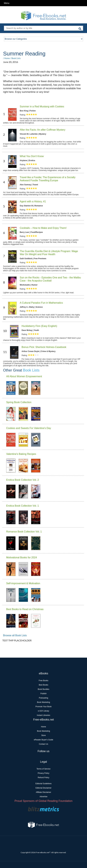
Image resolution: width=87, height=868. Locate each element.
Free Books (43, 681)
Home (7, 58)
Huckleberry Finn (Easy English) (39, 326)
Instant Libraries (43, 715)
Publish (43, 694)
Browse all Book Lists (15, 635)
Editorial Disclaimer (44, 788)
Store (44, 735)
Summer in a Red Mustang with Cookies (42, 107)
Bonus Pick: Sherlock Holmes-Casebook (44, 347)
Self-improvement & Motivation (23, 583)
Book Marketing (43, 702)
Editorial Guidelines (43, 784)
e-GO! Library (44, 711)
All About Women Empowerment (24, 376)
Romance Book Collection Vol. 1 (24, 532)
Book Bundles (43, 689)
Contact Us (43, 744)
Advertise (43, 797)
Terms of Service (43, 769)
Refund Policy (43, 778)
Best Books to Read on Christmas (25, 609)
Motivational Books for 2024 (22, 557)
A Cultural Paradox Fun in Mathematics (41, 303)
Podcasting (43, 698)
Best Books (44, 685)
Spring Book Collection (19, 402)
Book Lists (16, 58)
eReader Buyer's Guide (43, 740)
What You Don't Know (32, 156)
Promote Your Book (43, 707)
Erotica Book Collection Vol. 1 (23, 506)
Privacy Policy (44, 773)
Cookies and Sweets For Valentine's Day (29, 428)
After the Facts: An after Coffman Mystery (42, 130)
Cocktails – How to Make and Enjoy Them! (43, 228)
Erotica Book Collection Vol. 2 (23, 480)
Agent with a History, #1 (33, 201)
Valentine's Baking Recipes (21, 454)
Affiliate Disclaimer (43, 792)
